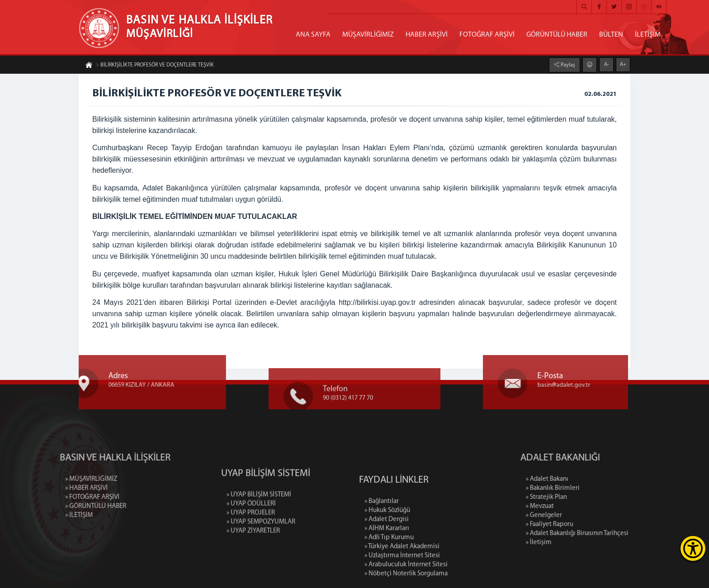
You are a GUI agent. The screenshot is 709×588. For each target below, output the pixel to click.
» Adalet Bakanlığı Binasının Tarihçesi (617, 533)
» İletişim (578, 543)
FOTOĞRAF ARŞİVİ (487, 35)
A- (607, 64)
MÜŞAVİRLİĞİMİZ (368, 35)
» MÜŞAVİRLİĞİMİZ (52, 479)
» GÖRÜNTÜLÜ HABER (56, 506)
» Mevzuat (579, 506)
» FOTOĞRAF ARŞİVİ (53, 497)
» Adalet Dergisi (387, 557)
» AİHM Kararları (387, 566)
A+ (623, 64)
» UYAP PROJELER (251, 539)
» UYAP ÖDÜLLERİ (251, 530)
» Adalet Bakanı (586, 479)
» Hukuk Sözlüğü (387, 548)
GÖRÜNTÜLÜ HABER (557, 35)
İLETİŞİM (648, 35)
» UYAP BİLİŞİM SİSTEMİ (259, 521)
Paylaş (567, 65)
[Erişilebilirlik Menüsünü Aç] (693, 548)
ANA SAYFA (313, 35)
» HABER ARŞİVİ (47, 488)
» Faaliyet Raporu (589, 524)
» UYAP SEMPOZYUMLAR (261, 548)
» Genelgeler (583, 515)
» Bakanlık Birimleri (592, 488)
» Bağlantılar (382, 539)
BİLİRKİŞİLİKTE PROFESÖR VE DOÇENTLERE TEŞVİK (155, 66)
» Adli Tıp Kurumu (389, 575)
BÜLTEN (611, 35)
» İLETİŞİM (40, 515)
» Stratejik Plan (586, 497)
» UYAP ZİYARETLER (253, 557)
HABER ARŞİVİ (427, 35)
